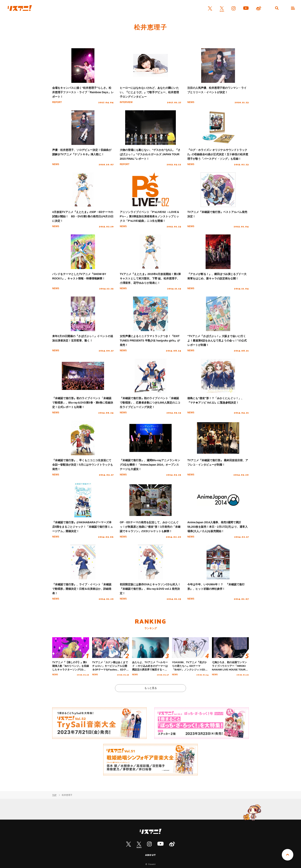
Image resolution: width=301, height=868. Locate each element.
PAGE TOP (288, 855)
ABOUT (150, 855)
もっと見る (151, 688)
